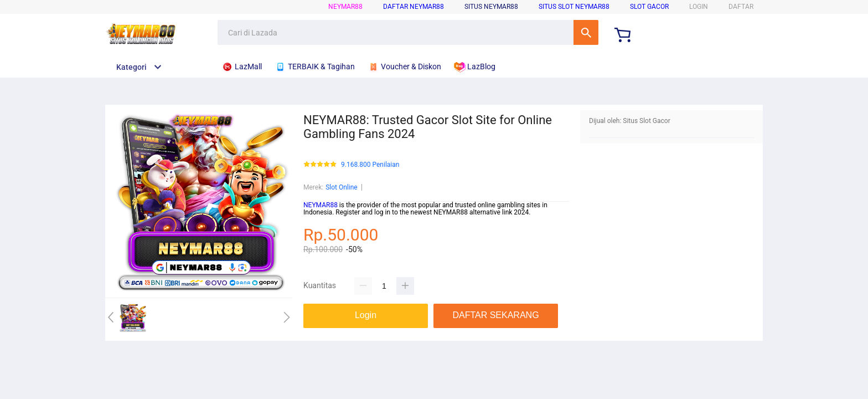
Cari (586, 32)
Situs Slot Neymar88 (574, 7)
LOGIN (699, 7)
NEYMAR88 (345, 7)
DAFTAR (741, 7)
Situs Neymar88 (491, 7)
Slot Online (342, 187)
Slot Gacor (649, 7)
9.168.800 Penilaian (370, 165)
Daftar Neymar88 (414, 7)
